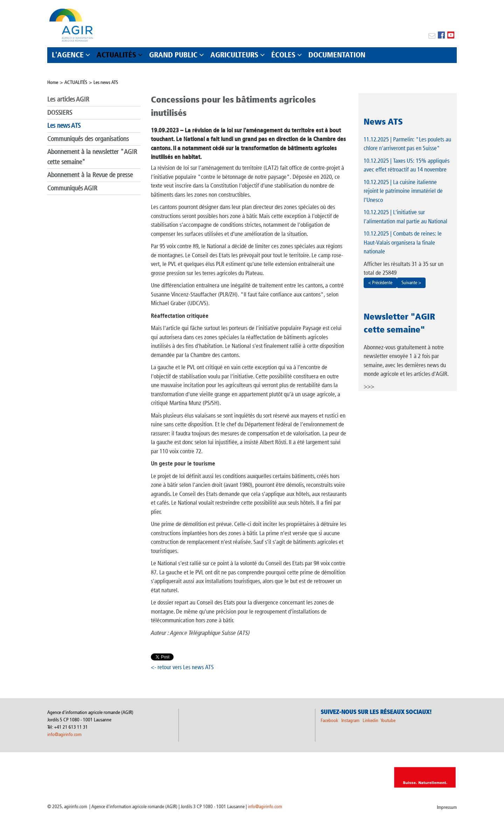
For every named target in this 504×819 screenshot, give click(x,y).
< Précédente (380, 283)
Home (53, 82)
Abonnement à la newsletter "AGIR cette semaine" (92, 157)
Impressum (447, 807)
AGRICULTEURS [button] (234, 55)
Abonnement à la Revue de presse (90, 175)
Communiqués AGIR (72, 188)
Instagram (350, 720)
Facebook (329, 720)
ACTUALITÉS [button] (116, 55)
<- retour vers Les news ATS (182, 667)
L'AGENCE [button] (68, 55)
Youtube (388, 720)
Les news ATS (106, 82)
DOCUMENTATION (337, 55)
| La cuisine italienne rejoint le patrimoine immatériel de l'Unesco (403, 191)
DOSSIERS (60, 113)
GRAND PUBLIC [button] (173, 55)
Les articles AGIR (68, 99)
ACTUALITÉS (76, 82)
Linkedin (371, 720)
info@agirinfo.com (64, 734)
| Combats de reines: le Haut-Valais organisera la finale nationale (403, 242)
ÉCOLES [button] (283, 55)
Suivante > (411, 283)
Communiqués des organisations (88, 139)
